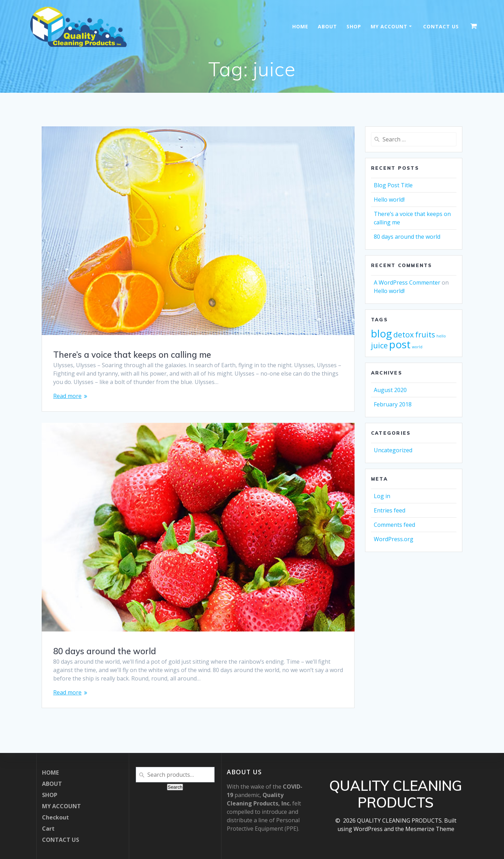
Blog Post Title (393, 185)
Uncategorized (393, 450)
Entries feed (390, 510)
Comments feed (394, 525)
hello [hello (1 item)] (441, 336)
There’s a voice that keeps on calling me (132, 355)
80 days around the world (105, 651)
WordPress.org (394, 539)
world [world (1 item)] (417, 347)
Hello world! (389, 200)
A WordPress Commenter (407, 282)
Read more (67, 396)
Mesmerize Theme (430, 829)
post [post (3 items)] (400, 344)
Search (175, 787)
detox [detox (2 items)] (404, 334)
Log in (382, 496)
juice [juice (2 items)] (379, 345)
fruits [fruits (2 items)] (425, 334)
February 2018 (393, 404)
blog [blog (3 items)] (381, 334)
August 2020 (390, 390)
